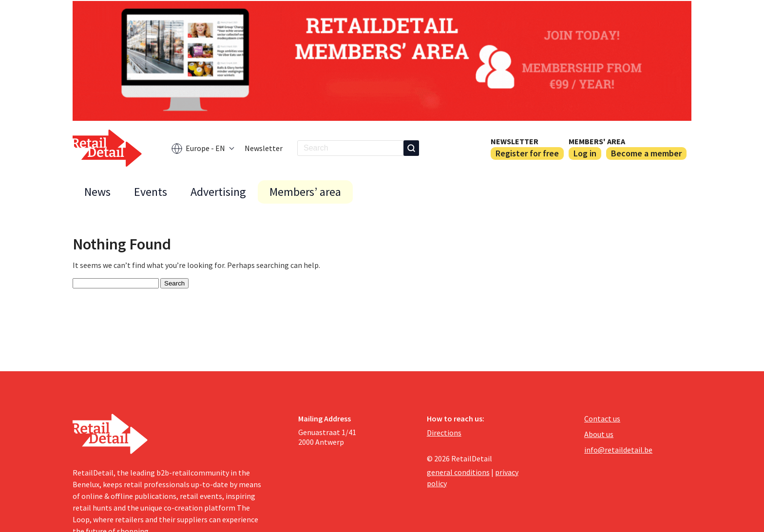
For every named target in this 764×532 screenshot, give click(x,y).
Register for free (527, 153)
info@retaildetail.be (618, 450)
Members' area (597, 141)
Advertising (218, 192)
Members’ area (305, 192)
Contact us (602, 418)
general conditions (458, 472)
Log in (585, 153)
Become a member (646, 153)
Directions (444, 433)
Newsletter (264, 148)
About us (599, 434)
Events (151, 192)
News (97, 192)
